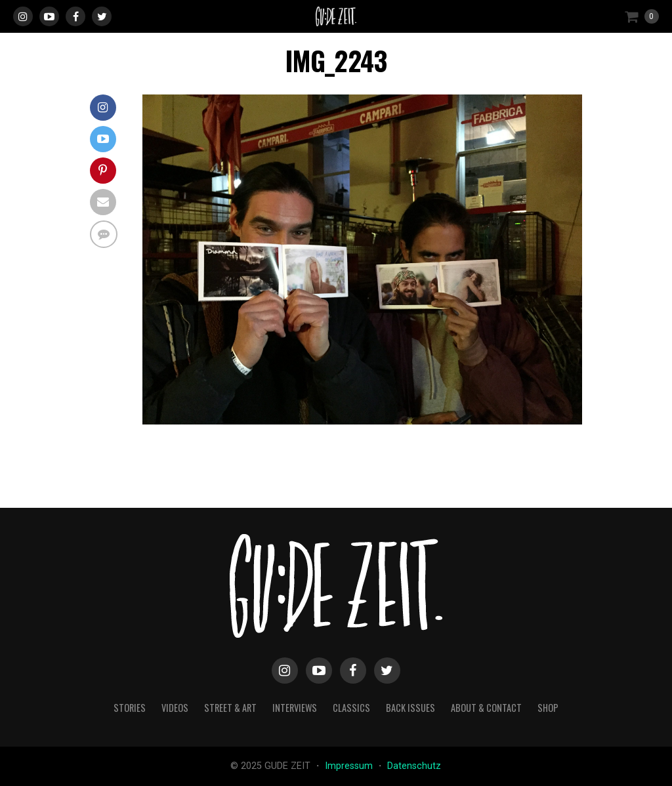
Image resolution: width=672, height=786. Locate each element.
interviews (295, 708)
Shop (548, 708)
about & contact (486, 708)
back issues (410, 708)
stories (130, 708)
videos (175, 708)
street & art (230, 708)
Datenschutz (414, 766)
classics (351, 708)
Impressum (350, 766)
